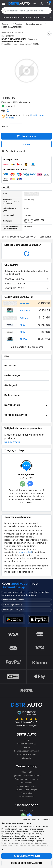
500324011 (14, 279)
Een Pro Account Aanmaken (27, 751)
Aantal (5, 127)
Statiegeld (26, 758)
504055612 (14, 288)
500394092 (15, 284)
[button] (35, 3)
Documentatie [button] (12, 442)
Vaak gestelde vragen (26, 754)
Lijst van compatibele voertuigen (19, 237)
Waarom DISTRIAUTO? (26, 744)
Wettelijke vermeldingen (27, 790)
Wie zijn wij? (27, 772)
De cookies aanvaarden (27, 856)
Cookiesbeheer (26, 783)
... (35, 222)
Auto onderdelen (11, 17)
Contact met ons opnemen (26, 779)
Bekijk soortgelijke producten (27, 347)
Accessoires (40, 17)
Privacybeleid (26, 793)
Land (27, 740)
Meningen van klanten (27, 786)
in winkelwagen (26, 136)
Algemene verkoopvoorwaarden (26, 775)
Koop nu (27, 144)
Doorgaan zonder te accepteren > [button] (37, 819)
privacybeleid (25, 552)
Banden (27, 17)
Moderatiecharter (26, 797)
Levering (27, 747)
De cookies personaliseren (26, 863)
